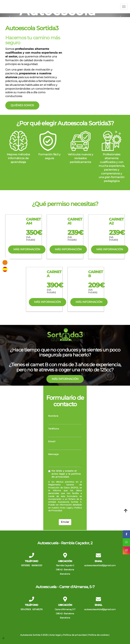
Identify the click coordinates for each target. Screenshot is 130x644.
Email (52, 441)
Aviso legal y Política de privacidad (68, 635)
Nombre (53, 416)
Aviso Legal (66, 508)
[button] (10, 15)
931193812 (26, 565)
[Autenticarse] (4, 638)
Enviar (65, 522)
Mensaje (53, 454)
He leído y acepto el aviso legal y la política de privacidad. (65, 474)
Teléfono (54, 429)
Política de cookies (98, 635)
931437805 (26, 609)
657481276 (37, 609)
